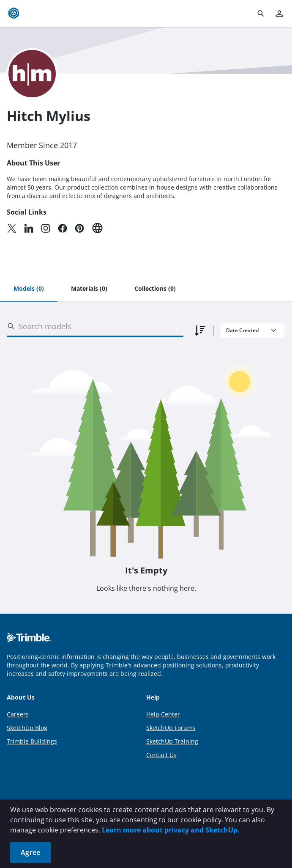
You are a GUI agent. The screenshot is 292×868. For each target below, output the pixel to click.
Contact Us (161, 755)
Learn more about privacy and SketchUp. (171, 830)
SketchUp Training (172, 741)
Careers (18, 714)
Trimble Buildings (32, 741)
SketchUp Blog (27, 728)
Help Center (163, 714)
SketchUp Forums (171, 728)
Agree (30, 852)
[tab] (29, 289)
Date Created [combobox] (242, 330)
